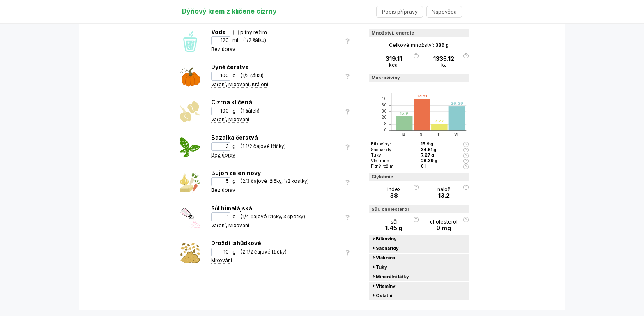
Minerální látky (391, 277)
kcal (394, 62)
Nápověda (444, 12)
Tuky (380, 267)
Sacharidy (386, 248)
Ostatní (382, 296)
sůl (394, 225)
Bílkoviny (385, 239)
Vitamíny (384, 286)
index (394, 193)
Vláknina (384, 258)
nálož (444, 193)
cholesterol (444, 225)
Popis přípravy (400, 12)
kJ (444, 62)
